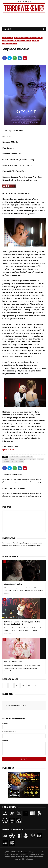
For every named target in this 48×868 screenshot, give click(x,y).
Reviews (35, 41)
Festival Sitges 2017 (35, 38)
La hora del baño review (14, 662)
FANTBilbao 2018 (20, 38)
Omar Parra (18, 41)
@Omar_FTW (8, 450)
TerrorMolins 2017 (10, 44)
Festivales (7, 41)
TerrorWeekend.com (16, 705)
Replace (27, 41)
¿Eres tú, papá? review (13, 584)
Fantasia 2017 (8, 38)
